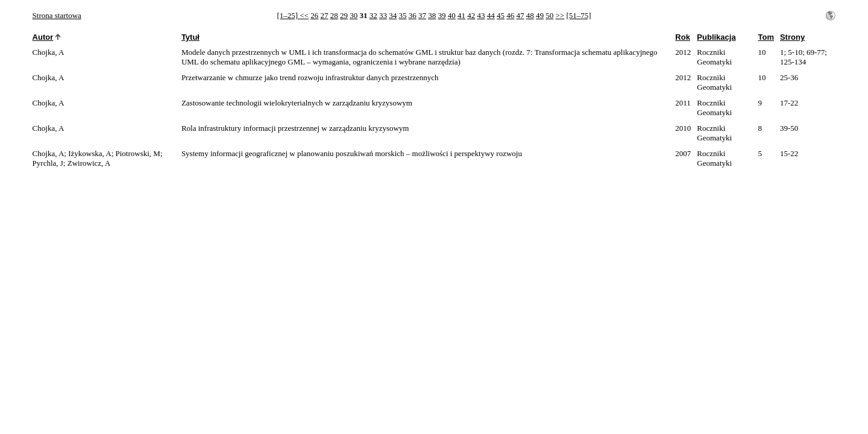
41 (461, 15)
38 (432, 15)
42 (471, 15)
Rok (683, 37)
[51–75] (578, 15)
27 (324, 15)
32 (373, 15)
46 (510, 15)
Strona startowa (57, 15)
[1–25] (288, 15)
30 (354, 15)
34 (393, 15)
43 (481, 15)
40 (452, 15)
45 (501, 15)
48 (530, 15)
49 (540, 15)
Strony (792, 37)
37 (422, 15)
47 (520, 15)
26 (314, 15)
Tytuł (190, 37)
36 (413, 15)
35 (402, 15)
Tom (766, 37)
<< (304, 15)
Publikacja (716, 37)
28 (334, 15)
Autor (43, 37)
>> (560, 15)
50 (549, 15)
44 (491, 15)
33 (383, 15)
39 (442, 15)
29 (344, 15)
